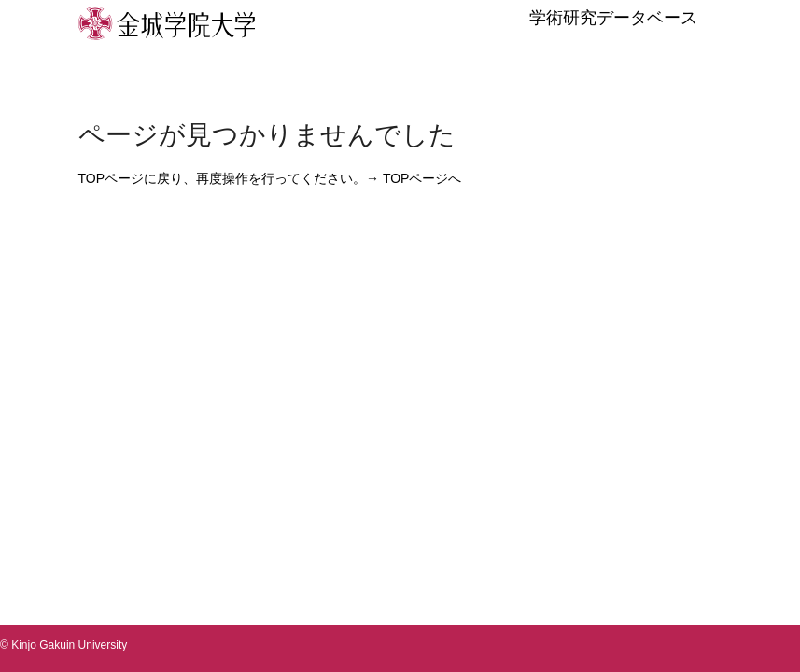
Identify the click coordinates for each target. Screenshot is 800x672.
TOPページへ (422, 178)
